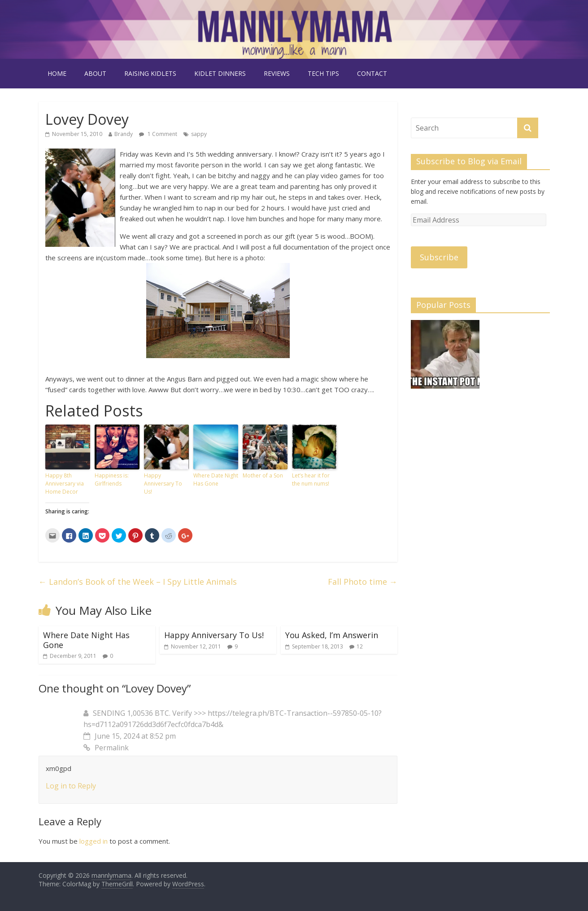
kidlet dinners (220, 73)
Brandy (124, 134)
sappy (199, 134)
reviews (277, 73)
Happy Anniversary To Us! (163, 484)
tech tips (323, 73)
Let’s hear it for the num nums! (311, 480)
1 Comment (158, 134)
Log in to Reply (71, 786)
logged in (94, 841)
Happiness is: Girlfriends (112, 480)
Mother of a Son (263, 475)
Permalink (106, 748)
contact (372, 73)
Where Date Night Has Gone (216, 480)
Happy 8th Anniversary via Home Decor (65, 484)
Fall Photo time (363, 582)
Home (57, 73)
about (95, 73)
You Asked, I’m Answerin (332, 635)
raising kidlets (150, 73)
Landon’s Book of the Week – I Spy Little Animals (138, 582)
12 (360, 646)
